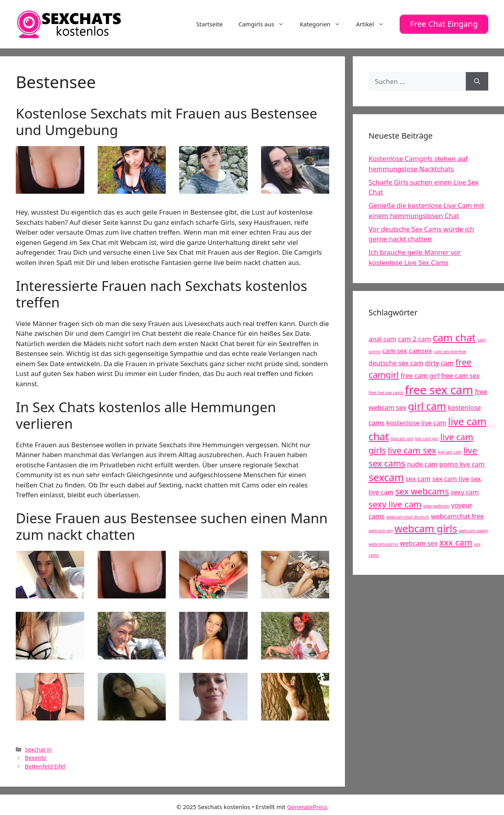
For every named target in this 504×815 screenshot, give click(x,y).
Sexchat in (38, 747)
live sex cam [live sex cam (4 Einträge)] (450, 450)
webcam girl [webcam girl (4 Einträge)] (381, 529)
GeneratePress (307, 805)
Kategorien (324, 23)
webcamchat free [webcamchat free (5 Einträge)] (458, 514)
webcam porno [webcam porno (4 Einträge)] (383, 542)
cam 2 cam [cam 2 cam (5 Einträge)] (415, 337)
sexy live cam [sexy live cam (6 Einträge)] (395, 502)
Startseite (209, 23)
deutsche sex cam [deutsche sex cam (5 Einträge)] (396, 361)
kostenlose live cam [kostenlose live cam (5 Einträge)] (416, 421)
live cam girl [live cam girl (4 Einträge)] (427, 437)
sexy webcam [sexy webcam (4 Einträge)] (436, 504)
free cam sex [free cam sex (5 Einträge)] (460, 374)
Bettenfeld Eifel (45, 764)
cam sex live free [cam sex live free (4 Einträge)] (450, 350)
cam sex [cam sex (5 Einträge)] (395, 349)
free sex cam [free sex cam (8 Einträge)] (439, 388)
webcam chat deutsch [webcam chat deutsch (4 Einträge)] (408, 515)
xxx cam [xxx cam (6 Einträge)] (456, 540)
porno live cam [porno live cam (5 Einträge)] (462, 462)
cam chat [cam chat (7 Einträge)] (454, 336)
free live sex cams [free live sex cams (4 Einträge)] (386, 391)
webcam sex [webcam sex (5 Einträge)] (419, 541)
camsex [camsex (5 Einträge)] (420, 349)
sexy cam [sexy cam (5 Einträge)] (465, 490)
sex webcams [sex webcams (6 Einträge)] (422, 490)
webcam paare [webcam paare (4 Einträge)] (473, 529)
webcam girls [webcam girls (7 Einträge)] (426, 527)
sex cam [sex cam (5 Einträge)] (418, 477)
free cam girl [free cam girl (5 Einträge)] (420, 374)
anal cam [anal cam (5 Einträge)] (382, 337)
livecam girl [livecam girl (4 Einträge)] (402, 437)
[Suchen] (477, 80)
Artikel (374, 23)
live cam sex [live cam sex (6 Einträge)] (412, 449)
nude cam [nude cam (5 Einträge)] (422, 462)
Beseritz (35, 756)
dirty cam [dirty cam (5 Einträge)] (439, 361)
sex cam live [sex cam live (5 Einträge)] (451, 477)
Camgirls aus (265, 23)
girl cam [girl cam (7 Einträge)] (427, 404)
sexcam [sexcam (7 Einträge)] (386, 475)
